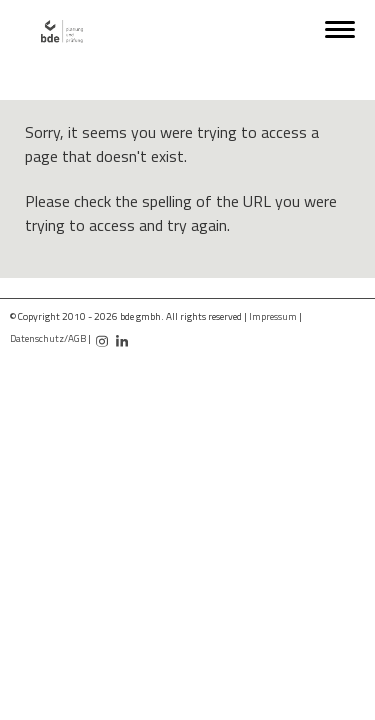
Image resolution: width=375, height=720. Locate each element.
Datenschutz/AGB (48, 338)
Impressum (273, 316)
